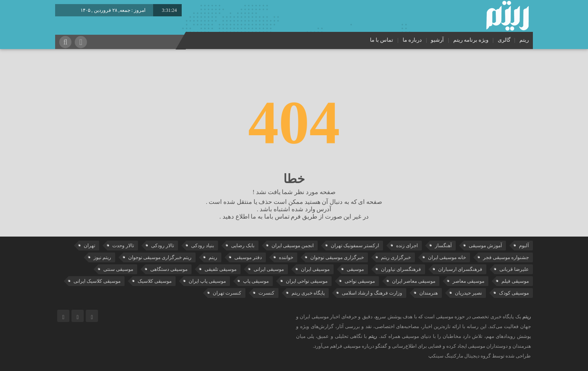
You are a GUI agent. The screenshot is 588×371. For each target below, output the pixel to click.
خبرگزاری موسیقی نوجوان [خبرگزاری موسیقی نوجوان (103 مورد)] (337, 257)
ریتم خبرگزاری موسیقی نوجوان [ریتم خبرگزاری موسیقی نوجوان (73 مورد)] (160, 257)
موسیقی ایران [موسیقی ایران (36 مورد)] (315, 269)
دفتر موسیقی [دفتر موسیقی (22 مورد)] (248, 257)
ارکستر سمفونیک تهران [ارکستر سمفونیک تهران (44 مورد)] (355, 246)
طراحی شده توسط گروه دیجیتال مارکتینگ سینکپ (480, 356)
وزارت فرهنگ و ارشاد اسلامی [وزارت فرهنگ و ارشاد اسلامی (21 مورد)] (372, 293)
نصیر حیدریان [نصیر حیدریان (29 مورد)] (468, 293)
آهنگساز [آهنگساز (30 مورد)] (443, 246)
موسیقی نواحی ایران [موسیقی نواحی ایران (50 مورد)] (307, 281)
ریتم (524, 40)
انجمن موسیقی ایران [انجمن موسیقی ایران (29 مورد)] (293, 246)
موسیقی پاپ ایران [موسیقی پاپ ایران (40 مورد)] (207, 281)
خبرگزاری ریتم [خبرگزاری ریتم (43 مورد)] (396, 257)
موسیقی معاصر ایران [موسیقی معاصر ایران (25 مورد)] (414, 281)
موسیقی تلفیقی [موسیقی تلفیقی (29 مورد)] (220, 269)
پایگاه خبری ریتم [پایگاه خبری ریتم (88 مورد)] (308, 293)
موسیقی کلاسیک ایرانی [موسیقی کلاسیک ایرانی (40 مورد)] (97, 281)
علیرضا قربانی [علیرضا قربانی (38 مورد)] (514, 269)
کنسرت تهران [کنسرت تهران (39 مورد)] (227, 293)
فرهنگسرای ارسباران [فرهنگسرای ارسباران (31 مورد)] (460, 269)
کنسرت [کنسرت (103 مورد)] (266, 293)
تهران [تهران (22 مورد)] (89, 246)
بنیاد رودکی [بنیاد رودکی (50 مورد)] (203, 246)
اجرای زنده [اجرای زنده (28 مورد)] (407, 246)
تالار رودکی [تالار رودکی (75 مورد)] (163, 246)
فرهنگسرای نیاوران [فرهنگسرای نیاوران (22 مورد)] (401, 269)
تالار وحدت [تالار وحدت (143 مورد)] (123, 246)
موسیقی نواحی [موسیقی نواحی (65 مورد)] (360, 281)
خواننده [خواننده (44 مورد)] (286, 257)
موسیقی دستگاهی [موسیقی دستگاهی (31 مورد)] (169, 269)
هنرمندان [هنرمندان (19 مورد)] (429, 293)
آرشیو (437, 40)
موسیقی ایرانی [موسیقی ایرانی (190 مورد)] (269, 269)
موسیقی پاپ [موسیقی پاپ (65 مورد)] (256, 281)
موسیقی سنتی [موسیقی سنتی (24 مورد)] (118, 269)
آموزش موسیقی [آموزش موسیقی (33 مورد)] (485, 246)
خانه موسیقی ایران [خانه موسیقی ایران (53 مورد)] (447, 257)
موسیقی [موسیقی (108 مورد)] (355, 269)
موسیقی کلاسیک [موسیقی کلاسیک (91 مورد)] (155, 281)
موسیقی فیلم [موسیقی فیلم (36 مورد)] (515, 281)
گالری (504, 40)
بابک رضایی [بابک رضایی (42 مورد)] (243, 246)
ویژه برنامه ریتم (471, 40)
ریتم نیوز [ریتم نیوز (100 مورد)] (102, 257)
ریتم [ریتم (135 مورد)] (213, 257)
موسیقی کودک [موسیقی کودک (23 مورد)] (514, 293)
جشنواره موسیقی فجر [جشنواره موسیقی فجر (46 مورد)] (506, 257)
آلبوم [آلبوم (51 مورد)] (524, 246)
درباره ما (412, 40)
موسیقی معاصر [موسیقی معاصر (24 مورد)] (468, 281)
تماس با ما (382, 40)
